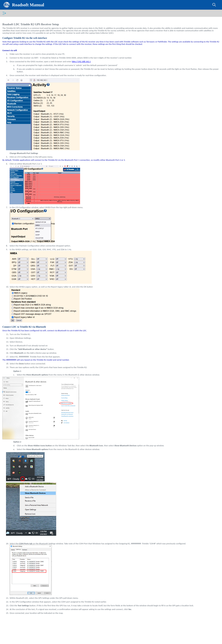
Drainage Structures (17, 86)
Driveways (13, 90)
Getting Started (15, 32)
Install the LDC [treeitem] (17, 37)
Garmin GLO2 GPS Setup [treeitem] (21, 53)
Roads (11, 77)
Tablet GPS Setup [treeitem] (18, 49)
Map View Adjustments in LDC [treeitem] (24, 66)
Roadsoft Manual (29, 5)
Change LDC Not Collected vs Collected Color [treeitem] (28, 72)
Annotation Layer (16, 101)
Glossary (23, 13)
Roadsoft (9, 24)
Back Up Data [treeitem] (16, 62)
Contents (8, 13)
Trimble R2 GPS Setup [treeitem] (20, 58)
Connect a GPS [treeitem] (17, 45)
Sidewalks (12, 118)
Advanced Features (17, 126)
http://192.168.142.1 (137, 66)
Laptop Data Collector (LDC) (19, 28)
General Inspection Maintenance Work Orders (26, 95)
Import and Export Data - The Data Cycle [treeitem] (29, 41)
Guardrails (13, 105)
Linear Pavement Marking (20, 109)
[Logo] (8, 5)
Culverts (12, 81)
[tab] (8, 13)
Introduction (11, 20)
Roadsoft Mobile (13, 130)
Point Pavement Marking (19, 114)
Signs (10, 122)
